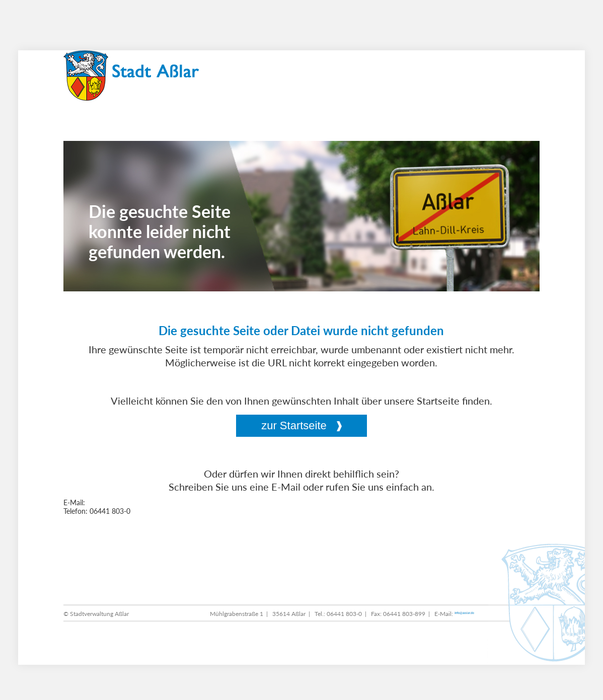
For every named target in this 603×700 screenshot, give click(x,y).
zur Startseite (294, 425)
